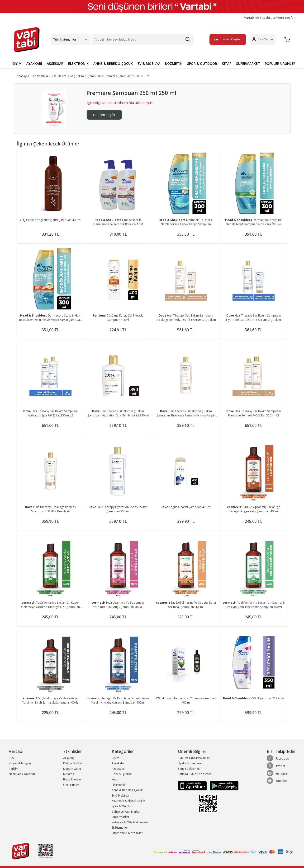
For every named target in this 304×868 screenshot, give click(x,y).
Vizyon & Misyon (20, 763)
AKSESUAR (55, 63)
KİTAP (227, 63)
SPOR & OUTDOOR (202, 63)
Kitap (115, 779)
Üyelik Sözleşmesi (190, 763)
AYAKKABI (34, 63)
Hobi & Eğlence (122, 774)
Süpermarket (120, 817)
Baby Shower (72, 779)
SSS (11, 758)
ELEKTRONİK (78, 63)
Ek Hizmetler (120, 828)
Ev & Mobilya (120, 796)
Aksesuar (118, 769)
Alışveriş (69, 758)
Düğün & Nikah (73, 763)
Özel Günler (71, 785)
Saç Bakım (77, 76)
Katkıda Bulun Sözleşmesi (195, 774)
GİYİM (17, 63)
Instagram (278, 773)
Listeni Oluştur (228, 39)
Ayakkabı (118, 763)
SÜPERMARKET (248, 63)
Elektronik (118, 785)
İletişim (14, 769)
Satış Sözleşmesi (189, 769)
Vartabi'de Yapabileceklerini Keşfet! (270, 18)
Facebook (278, 758)
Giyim (115, 758)
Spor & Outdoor (123, 806)
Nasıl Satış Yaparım (22, 774)
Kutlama (69, 774)
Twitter (276, 766)
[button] (263, 40)
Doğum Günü (72, 769)
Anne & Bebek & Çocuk (127, 790)
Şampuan (94, 76)
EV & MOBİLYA (149, 63)
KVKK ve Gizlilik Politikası (194, 758)
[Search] (143, 40)
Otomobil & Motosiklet (127, 833)
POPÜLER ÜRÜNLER (280, 63)
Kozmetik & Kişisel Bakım (50, 76)
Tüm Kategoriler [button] (65, 39)
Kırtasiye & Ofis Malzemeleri (131, 822)
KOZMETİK (174, 63)
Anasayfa (23, 76)
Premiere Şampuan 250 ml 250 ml (127, 76)
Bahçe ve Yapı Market (126, 812)
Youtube (277, 781)
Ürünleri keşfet (104, 115)
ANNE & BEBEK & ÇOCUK (113, 63)
